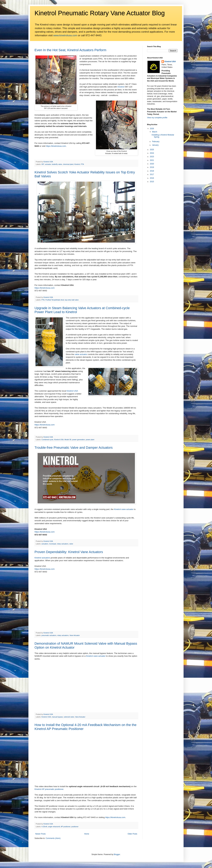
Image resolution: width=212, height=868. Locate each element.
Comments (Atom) (53, 838)
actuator (48, 164)
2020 (152, 164)
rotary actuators (63, 544)
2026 (152, 129)
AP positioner (65, 827)
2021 (152, 160)
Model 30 (68, 440)
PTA (82, 164)
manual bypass (57, 717)
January (155, 145)
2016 (152, 178)
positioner (75, 827)
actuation (45, 544)
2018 (152, 171)
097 (43, 164)
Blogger (117, 854)
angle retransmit (54, 827)
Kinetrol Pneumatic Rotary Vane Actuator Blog (100, 13)
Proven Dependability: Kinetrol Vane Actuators (69, 552)
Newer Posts (40, 834)
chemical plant (68, 164)
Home (87, 834)
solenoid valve (69, 717)
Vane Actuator (75, 635)
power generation (78, 440)
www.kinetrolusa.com (65, 35)
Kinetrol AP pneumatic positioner (49, 789)
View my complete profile (157, 118)
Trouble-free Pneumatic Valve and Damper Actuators (74, 448)
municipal (53, 544)
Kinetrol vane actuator (124, 509)
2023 (152, 157)
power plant (90, 440)
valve (71, 544)
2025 (152, 150)
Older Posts (132, 834)
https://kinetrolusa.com (56, 146)
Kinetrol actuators (42, 558)
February (156, 142)
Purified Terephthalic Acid (55, 300)
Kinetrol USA (72, 391)
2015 (152, 182)
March (155, 132)
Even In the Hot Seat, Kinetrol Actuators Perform (70, 50)
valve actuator (81, 354)
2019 (152, 167)
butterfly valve (57, 164)
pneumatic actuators (49, 635)
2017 (152, 174)
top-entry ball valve (72, 300)
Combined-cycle (47, 440)
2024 (152, 153)
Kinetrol (121, 87)
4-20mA (44, 827)
